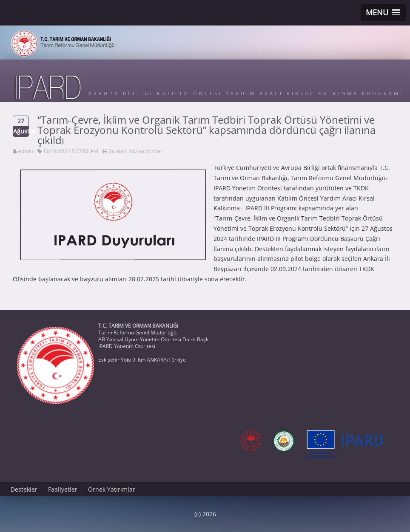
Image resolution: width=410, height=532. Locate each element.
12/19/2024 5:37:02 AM (71, 151)
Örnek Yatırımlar (112, 489)
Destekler (24, 489)
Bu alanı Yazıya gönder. (136, 151)
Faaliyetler (63, 489)
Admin (26, 151)
